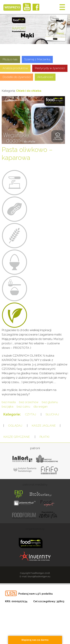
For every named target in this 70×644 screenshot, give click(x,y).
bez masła (9, 402)
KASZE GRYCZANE (17, 437)
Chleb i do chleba (29, 91)
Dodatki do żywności (17, 77)
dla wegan (40, 407)
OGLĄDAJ (15, 426)
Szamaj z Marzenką (37, 59)
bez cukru (23, 407)
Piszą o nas (10, 59)
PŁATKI (44, 437)
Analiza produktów (15, 68)
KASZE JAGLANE (44, 426)
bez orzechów (29, 402)
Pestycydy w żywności (50, 68)
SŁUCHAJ (52, 414)
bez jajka (8, 407)
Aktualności (45, 77)
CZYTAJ (30, 414)
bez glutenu (50, 402)
